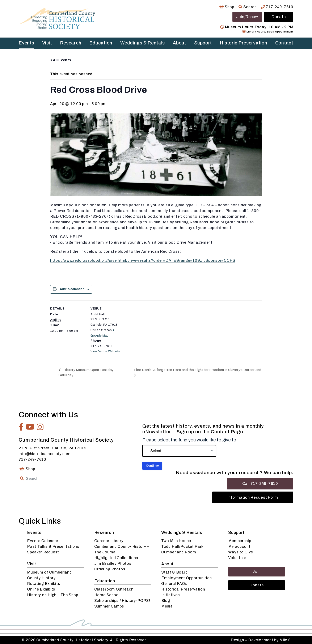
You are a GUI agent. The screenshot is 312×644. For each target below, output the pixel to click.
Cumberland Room (179, 552)
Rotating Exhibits (44, 584)
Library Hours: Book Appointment (268, 32)
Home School (107, 595)
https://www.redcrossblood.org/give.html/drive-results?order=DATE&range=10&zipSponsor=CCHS (143, 260)
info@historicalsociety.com (45, 454)
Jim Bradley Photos (113, 563)
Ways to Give (241, 552)
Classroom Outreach (114, 589)
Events (26, 43)
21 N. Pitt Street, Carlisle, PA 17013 (52, 448)
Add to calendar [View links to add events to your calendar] (72, 289)
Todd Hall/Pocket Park (182, 546)
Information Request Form (253, 497)
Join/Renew (247, 17)
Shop (227, 7)
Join (257, 571)
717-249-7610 (277, 7)
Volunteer (237, 558)
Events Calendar (43, 541)
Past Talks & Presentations (53, 546)
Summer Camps (109, 606)
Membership (240, 541)
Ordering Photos (110, 569)
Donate (279, 17)
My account (239, 546)
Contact (284, 43)
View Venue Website (105, 351)
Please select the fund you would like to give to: (190, 440)
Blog (166, 601)
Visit (47, 43)
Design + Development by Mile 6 (261, 640)
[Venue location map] (153, 329)
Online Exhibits (41, 589)
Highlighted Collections (116, 558)
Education (101, 43)
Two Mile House (176, 541)
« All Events (61, 60)
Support (203, 43)
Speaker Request (43, 552)
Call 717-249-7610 (260, 484)
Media (167, 606)
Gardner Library (109, 541)
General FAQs (174, 584)
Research (71, 43)
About (180, 43)
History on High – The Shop (53, 595)
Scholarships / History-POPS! (122, 601)
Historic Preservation (243, 43)
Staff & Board (174, 572)
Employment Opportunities (186, 578)
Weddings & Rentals (143, 43)
